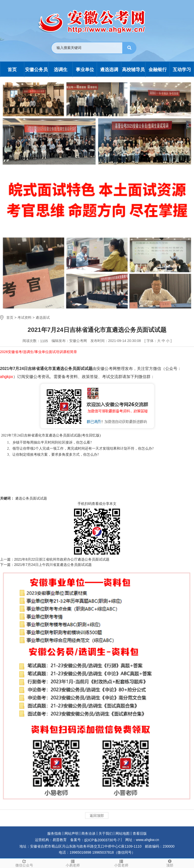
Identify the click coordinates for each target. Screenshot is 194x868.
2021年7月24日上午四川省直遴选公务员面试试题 (53, 565)
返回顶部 (97, 816)
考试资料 (25, 317)
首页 (10, 317)
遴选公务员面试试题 (31, 498)
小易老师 (73, 863)
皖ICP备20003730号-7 (102, 840)
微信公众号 (24, 863)
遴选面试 (43, 317)
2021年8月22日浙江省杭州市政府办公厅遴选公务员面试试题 (62, 559)
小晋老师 (121, 863)
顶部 (170, 863)
